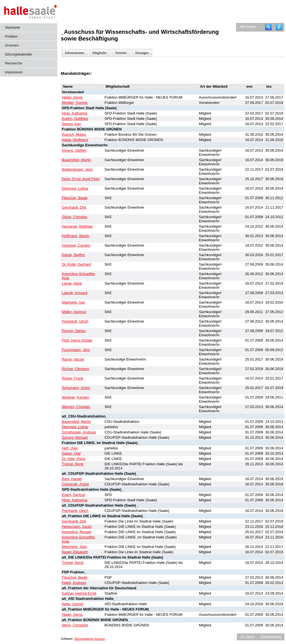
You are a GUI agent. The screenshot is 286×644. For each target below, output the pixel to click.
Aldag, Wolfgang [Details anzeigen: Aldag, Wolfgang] (75, 140)
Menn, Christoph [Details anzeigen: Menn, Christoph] (75, 625)
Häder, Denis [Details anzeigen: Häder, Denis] (72, 97)
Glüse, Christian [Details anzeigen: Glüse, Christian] (75, 217)
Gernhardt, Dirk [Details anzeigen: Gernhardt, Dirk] (74, 207)
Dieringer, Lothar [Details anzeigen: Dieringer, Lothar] (75, 188)
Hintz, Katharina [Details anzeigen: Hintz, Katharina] (75, 113)
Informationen (75, 53)
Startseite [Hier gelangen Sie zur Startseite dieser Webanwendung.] (13, 28)
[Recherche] (268, 27)
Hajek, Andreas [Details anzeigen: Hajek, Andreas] (74, 583)
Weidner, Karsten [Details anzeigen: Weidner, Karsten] (76, 397)
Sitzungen (142, 53)
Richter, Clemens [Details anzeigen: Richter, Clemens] (76, 369)
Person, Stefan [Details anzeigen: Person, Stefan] (74, 331)
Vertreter (121, 53)
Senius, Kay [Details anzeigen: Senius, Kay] (71, 124)
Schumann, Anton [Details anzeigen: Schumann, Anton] (76, 388)
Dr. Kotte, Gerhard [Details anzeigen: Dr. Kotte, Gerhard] (77, 264)
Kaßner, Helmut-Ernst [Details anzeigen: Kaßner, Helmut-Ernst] (79, 593)
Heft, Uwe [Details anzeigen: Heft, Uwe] (70, 448)
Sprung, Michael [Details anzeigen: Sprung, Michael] (75, 437)
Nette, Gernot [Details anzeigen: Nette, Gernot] (73, 604)
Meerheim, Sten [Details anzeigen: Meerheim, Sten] (75, 547)
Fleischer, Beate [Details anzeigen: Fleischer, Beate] (75, 198)
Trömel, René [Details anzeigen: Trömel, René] (73, 464)
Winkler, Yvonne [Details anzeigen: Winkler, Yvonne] (75, 103)
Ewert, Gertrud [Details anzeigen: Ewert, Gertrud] (74, 495)
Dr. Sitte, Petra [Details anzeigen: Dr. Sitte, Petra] (74, 459)
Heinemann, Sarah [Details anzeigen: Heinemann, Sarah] (77, 527)
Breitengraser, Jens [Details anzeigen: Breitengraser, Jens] (77, 169)
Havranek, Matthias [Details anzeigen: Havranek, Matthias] (77, 226)
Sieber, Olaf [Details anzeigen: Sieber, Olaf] (71, 453)
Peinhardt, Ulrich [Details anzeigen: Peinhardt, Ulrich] (75, 321)
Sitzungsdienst (84, 639)
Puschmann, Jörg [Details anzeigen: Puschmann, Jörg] (76, 350)
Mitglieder (100, 53)
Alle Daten (248, 27)
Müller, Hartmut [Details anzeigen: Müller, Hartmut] (74, 312)
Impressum (14, 72)
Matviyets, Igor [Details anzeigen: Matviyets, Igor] (74, 302)
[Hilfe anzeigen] (279, 27)
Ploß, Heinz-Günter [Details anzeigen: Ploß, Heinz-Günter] (77, 340)
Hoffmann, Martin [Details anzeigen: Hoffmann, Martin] (76, 236)
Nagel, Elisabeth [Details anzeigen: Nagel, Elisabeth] (75, 552)
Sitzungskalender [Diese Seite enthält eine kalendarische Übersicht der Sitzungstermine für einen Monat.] (19, 54)
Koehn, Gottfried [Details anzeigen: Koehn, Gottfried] (75, 119)
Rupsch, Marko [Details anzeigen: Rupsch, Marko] (74, 134)
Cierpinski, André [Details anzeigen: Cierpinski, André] (76, 484)
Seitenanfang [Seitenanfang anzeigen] (271, 637)
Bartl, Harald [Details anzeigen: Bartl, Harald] (72, 479)
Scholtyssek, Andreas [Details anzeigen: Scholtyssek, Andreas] (79, 432)
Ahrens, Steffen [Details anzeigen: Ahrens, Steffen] (74, 150)
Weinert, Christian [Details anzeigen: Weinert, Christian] (76, 407)
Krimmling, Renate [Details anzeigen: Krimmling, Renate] (77, 532)
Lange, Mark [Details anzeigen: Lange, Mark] (72, 283)
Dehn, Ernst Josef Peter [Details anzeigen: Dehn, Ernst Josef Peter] (81, 179)
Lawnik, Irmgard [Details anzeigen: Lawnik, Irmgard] (75, 293)
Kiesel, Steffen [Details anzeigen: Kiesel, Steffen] (73, 255)
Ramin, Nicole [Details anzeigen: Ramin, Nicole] (73, 359)
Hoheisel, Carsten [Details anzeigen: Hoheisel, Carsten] (76, 245)
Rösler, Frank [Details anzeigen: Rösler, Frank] (73, 378)
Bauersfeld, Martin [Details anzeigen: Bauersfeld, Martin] (77, 160)
